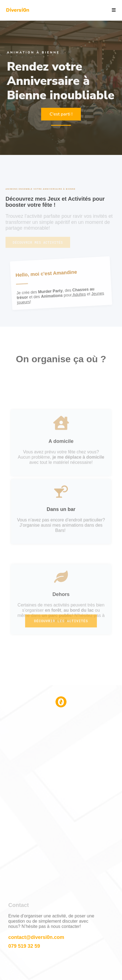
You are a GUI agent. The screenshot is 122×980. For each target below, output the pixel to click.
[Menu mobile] (112, 10)
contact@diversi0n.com (36, 937)
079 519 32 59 (24, 946)
